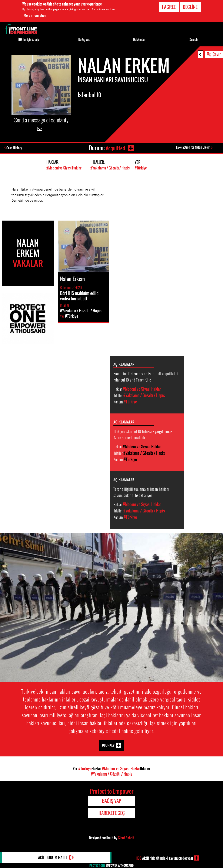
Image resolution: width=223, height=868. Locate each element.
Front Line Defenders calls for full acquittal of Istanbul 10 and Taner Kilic (146, 376)
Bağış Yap (84, 39)
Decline (190, 7)
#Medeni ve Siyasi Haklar (64, 168)
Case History (15, 148)
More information (35, 15)
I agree (169, 7)
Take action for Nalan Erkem (193, 147)
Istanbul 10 (91, 95)
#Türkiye (141, 168)
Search (194, 39)
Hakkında (139, 39)
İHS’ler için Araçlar (29, 39)
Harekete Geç (112, 813)
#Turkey (108, 745)
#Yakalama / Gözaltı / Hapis (110, 168)
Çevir (217, 54)
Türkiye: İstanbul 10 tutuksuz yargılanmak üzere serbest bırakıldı (143, 434)
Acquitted (115, 148)
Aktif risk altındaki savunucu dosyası (164, 858)
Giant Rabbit (126, 838)
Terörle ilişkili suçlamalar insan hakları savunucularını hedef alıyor (141, 492)
